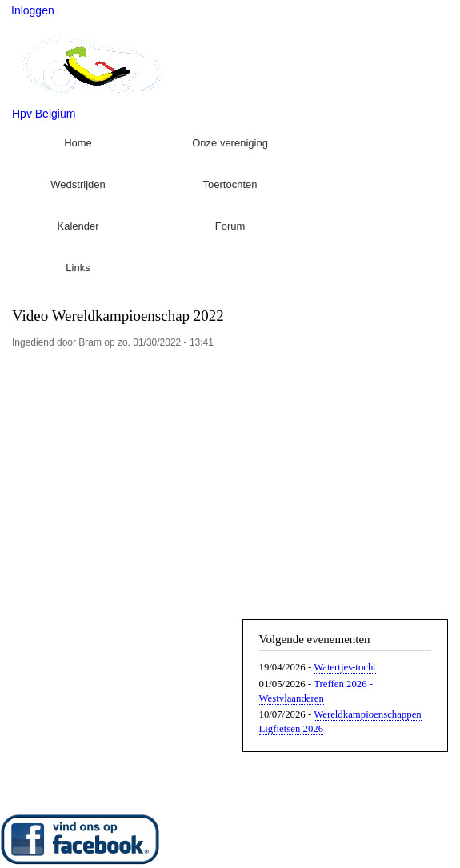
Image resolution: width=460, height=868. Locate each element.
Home (78, 143)
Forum (230, 226)
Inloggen (33, 10)
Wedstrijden (78, 184)
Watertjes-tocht (345, 667)
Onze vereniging (230, 143)
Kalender (78, 226)
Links (78, 268)
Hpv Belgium (44, 114)
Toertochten (230, 184)
